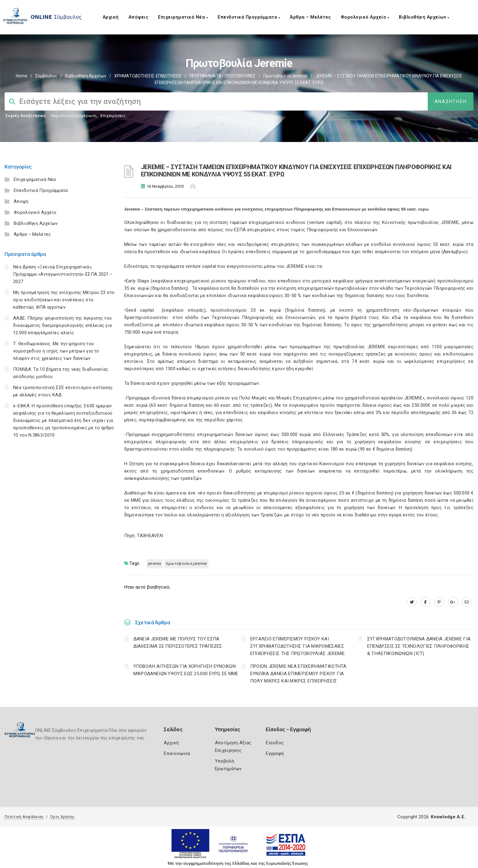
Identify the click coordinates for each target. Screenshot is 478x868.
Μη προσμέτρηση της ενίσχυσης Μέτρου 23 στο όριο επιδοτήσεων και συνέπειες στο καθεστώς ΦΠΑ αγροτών (64, 300)
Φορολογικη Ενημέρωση (74, 116)
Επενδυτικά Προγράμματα (249, 17)
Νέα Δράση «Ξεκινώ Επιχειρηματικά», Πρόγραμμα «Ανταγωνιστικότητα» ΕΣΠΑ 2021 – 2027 (63, 274)
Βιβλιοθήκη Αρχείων (424, 17)
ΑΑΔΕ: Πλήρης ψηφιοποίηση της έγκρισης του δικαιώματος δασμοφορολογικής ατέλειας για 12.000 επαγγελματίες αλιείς (62, 325)
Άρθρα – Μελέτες (310, 17)
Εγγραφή (275, 753)
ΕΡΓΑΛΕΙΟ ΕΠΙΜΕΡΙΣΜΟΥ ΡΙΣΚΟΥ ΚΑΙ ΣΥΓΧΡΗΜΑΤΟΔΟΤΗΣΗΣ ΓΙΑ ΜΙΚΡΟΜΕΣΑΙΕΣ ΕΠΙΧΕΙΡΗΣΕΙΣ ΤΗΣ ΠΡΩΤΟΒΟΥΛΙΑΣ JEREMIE (298, 646)
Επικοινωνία (177, 753)
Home (22, 76)
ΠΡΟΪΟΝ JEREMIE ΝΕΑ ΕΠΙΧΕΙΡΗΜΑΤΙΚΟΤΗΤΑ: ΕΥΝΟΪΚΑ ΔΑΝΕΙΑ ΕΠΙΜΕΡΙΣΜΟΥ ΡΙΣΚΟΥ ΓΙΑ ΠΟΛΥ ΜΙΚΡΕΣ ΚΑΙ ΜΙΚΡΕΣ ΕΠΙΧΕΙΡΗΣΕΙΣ (299, 674)
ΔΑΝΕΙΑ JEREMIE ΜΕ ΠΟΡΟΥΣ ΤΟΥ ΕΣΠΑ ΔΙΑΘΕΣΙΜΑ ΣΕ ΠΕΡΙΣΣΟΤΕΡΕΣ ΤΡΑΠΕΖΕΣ (178, 643)
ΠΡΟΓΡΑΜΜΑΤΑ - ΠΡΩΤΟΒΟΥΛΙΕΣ (222, 76)
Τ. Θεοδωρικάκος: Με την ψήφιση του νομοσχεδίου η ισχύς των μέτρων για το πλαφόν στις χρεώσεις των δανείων (56, 351)
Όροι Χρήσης (62, 817)
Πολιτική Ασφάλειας (24, 817)
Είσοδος (275, 743)
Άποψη (21, 201)
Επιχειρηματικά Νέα (183, 17)
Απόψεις (139, 17)
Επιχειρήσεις (113, 116)
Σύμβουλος (46, 76)
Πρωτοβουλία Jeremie (285, 76)
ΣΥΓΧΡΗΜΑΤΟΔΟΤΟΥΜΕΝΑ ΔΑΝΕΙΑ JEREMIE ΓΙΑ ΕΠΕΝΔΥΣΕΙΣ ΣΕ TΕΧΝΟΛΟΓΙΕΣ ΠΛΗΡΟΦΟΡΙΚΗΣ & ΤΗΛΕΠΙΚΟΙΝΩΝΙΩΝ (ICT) (419, 646)
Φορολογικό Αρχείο (365, 17)
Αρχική (111, 17)
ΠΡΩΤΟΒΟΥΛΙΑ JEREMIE (186, 563)
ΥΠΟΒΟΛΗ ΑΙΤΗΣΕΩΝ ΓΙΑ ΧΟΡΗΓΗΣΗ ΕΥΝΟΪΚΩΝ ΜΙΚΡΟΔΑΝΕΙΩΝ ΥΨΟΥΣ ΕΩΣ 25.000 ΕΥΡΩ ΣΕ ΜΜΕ (186, 670)
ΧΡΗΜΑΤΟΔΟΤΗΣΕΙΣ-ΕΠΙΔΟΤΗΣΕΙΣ (148, 76)
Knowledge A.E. (448, 817)
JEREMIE (155, 563)
